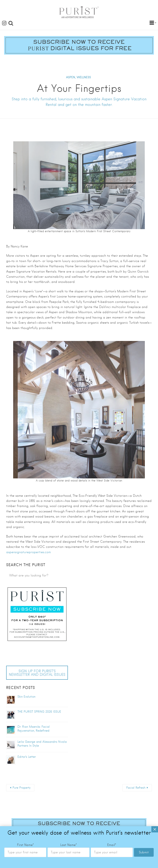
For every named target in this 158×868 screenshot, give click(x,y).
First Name (25, 708)
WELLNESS (84, 77)
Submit (144, 716)
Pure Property (21, 788)
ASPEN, (71, 77)
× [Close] (155, 692)
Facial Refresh (136, 788)
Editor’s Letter (27, 757)
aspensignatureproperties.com (28, 552)
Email (112, 708)
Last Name (69, 708)
